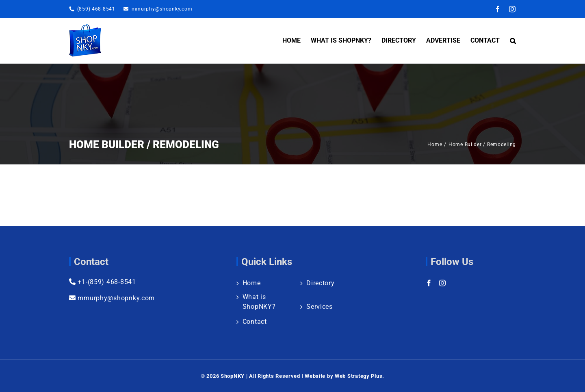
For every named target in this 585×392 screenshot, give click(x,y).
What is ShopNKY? (259, 302)
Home (252, 283)
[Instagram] (443, 283)
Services (320, 307)
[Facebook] (429, 283)
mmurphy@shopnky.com (162, 9)
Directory (320, 283)
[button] (513, 41)
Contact (255, 322)
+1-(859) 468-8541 (102, 282)
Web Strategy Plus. (360, 376)
